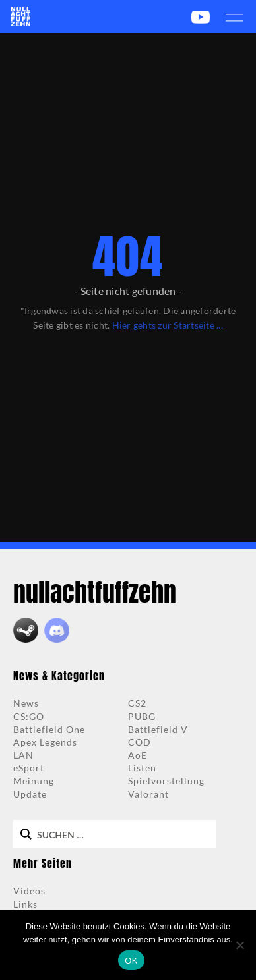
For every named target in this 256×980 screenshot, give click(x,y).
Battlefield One (49, 729)
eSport (29, 768)
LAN (23, 755)
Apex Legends (45, 742)
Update (30, 794)
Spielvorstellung (166, 781)
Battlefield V (158, 729)
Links (25, 904)
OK (131, 961)
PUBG (142, 716)
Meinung (34, 781)
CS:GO (29, 716)
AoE (138, 755)
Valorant (148, 794)
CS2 (137, 703)
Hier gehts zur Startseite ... (168, 325)
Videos (29, 891)
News (26, 703)
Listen (142, 768)
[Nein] (240, 945)
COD (140, 742)
